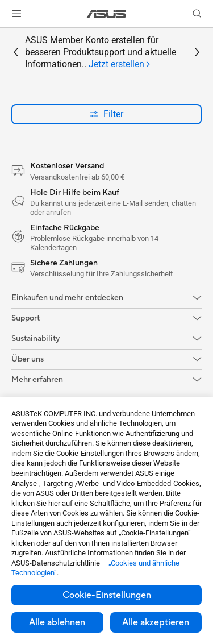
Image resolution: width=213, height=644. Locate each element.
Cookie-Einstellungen (107, 595)
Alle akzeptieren (156, 622)
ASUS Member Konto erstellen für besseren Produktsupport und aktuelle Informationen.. (101, 52)
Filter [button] (106, 114)
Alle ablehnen (57, 622)
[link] (106, 14)
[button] (16, 14)
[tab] (120, 65)
